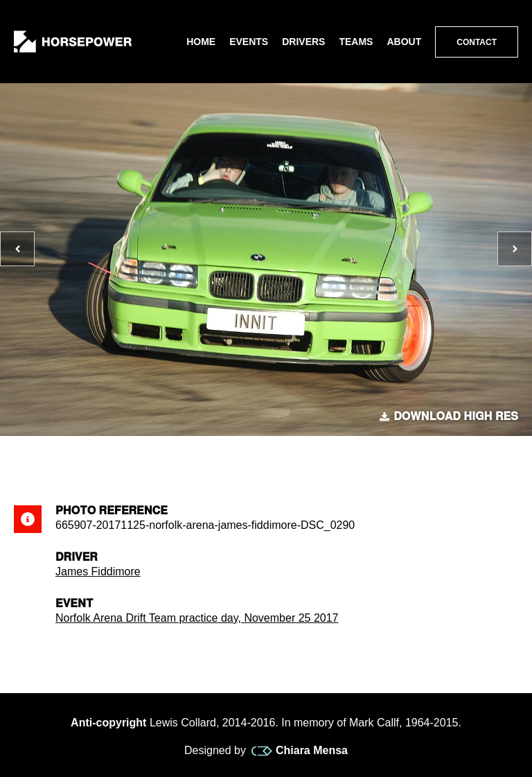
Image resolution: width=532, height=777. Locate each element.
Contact (477, 42)
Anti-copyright (108, 723)
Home (201, 42)
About (404, 42)
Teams (356, 42)
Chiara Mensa (300, 751)
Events (249, 42)
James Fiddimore (98, 571)
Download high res (449, 417)
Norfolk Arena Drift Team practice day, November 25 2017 (197, 618)
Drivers (303, 42)
